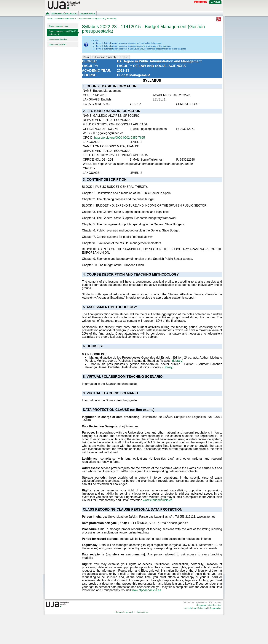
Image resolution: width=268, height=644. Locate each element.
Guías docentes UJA (58, 26)
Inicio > (50, 19)
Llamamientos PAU (58, 44)
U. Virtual (215, 2)
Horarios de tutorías (58, 39)
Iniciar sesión (200, 2)
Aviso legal (203, 608)
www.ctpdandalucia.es (158, 500)
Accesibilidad (190, 608)
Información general (65, 14)
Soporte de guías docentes (209, 605)
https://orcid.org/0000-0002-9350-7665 (120, 138)
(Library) (178, 361)
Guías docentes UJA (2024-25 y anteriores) (63, 33)
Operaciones (88, 14)
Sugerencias (215, 608)
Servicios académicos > (65, 19)
